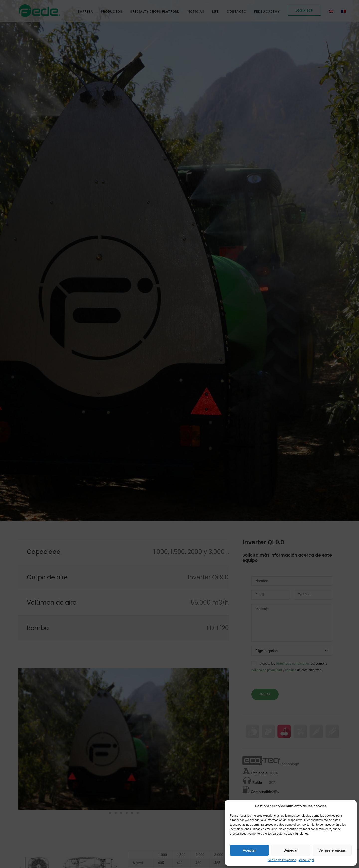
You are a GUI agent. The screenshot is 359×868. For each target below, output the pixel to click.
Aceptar (249, 850)
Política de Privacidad (282, 860)
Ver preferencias (332, 850)
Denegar (291, 850)
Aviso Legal (306, 860)
